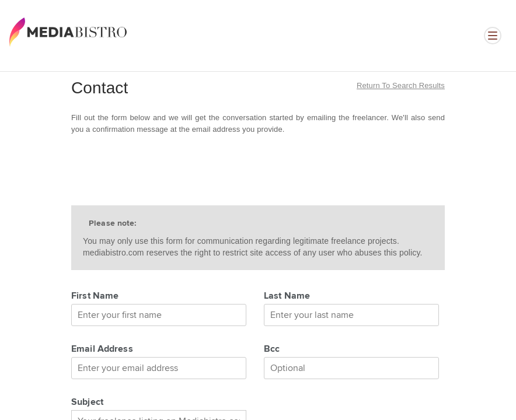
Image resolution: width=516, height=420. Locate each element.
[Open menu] (493, 36)
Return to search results (401, 85)
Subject (87, 402)
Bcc (272, 349)
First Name (95, 296)
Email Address (102, 349)
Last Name (287, 296)
